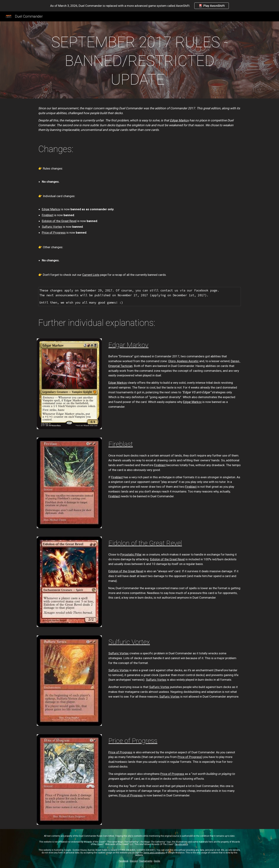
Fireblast (48, 215)
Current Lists (91, 275)
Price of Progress (54, 233)
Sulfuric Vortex (52, 227)
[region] (139, 6)
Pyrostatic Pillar (131, 554)
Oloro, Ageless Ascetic (183, 361)
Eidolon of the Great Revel (59, 221)
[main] (139, 61)
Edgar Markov (51, 209)
